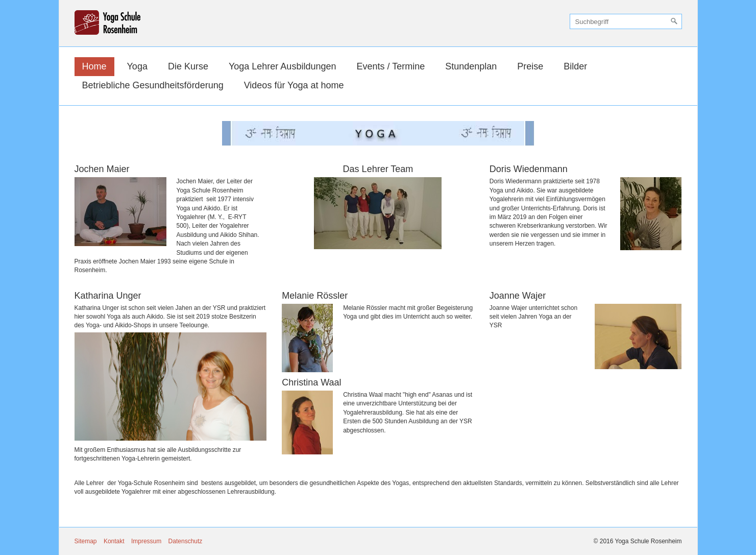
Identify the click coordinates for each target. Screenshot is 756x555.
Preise (530, 66)
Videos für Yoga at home (294, 85)
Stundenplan (471, 66)
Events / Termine (391, 66)
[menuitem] (94, 67)
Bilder (575, 66)
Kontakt (114, 541)
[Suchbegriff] (626, 21)
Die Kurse (188, 66)
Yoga (137, 66)
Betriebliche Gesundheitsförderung (153, 85)
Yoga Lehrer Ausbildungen (283, 66)
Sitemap (86, 541)
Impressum (146, 541)
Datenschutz (186, 541)
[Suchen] (674, 21)
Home (94, 66)
